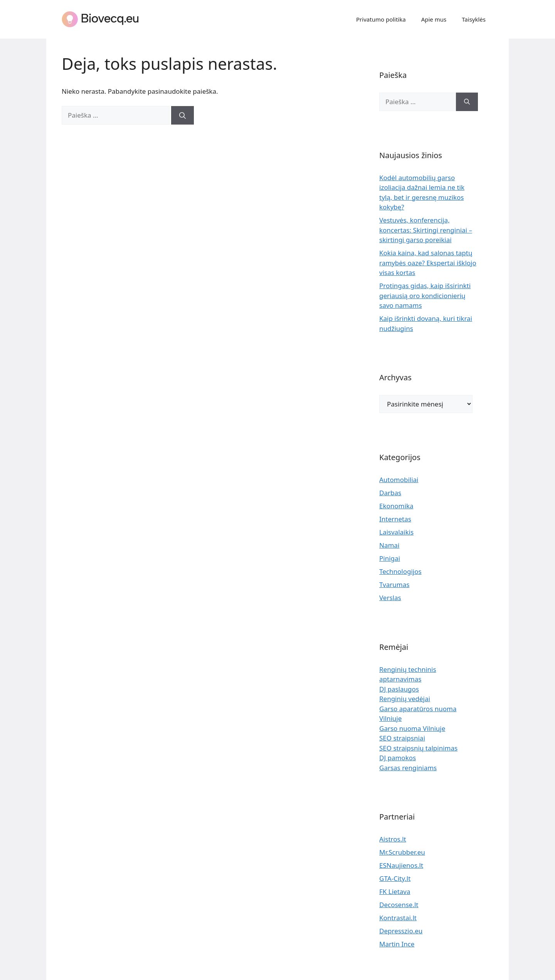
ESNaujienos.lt (401, 865)
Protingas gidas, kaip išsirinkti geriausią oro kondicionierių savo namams (425, 295)
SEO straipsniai (402, 738)
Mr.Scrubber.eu (402, 852)
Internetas (395, 519)
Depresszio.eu (401, 931)
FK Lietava (395, 891)
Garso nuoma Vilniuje (412, 728)
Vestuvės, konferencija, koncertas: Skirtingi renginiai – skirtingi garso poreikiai (426, 230)
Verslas (390, 598)
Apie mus (434, 19)
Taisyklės (474, 19)
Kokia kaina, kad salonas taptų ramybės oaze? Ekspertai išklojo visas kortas (428, 263)
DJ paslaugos (399, 689)
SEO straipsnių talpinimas (418, 748)
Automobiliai (399, 480)
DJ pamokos (398, 758)
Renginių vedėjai (405, 699)
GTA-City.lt (395, 878)
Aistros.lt (393, 839)
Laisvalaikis (396, 532)
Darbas (390, 493)
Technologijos (400, 571)
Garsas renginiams (408, 768)
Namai (389, 545)
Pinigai (390, 558)
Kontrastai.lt (398, 918)
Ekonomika (396, 506)
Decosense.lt (399, 905)
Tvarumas (394, 584)
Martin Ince (397, 944)
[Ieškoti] (182, 115)
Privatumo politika (381, 19)
